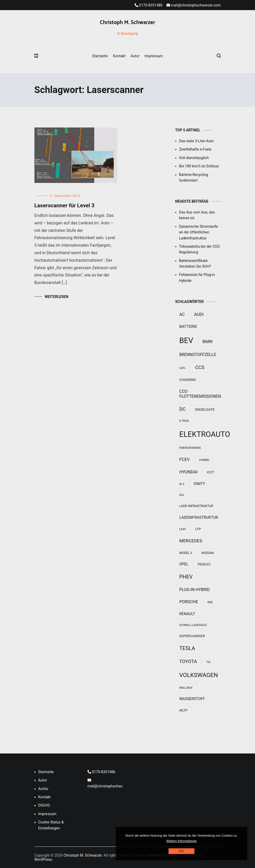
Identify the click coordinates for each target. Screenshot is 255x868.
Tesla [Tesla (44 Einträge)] (187, 648)
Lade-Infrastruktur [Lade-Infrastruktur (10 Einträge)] (196, 506)
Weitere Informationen (181, 841)
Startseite (100, 56)
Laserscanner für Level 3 (65, 205)
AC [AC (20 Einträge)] (182, 314)
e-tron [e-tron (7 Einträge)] (184, 421)
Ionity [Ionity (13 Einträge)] (199, 484)
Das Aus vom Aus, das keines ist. (197, 215)
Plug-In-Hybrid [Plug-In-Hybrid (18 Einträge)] (195, 590)
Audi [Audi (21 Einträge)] (199, 314)
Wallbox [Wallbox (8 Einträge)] (186, 688)
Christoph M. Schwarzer (127, 23)
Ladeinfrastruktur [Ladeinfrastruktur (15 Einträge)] (199, 517)
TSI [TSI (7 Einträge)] (208, 662)
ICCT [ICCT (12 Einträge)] (211, 472)
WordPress (43, 859)
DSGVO (44, 805)
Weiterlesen (57, 297)
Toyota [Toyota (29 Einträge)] (188, 661)
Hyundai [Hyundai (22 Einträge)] (188, 472)
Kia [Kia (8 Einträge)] (182, 495)
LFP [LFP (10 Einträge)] (198, 529)
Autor (135, 56)
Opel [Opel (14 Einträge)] (184, 564)
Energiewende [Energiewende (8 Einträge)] (190, 448)
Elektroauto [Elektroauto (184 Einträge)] (205, 434)
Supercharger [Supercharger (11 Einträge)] (192, 636)
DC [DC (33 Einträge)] (183, 409)
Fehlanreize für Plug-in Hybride (197, 278)
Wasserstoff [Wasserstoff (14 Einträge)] (192, 699)
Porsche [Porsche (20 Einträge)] (189, 602)
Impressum (154, 56)
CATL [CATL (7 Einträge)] (183, 368)
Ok (181, 851)
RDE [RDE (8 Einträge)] (210, 602)
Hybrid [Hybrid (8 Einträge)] (204, 460)
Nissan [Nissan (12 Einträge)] (208, 553)
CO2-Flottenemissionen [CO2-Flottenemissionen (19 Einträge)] (200, 394)
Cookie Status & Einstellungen (51, 825)
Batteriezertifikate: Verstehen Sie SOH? (195, 264)
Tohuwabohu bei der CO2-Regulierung (200, 249)
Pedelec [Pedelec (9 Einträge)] (204, 564)
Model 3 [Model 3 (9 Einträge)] (186, 553)
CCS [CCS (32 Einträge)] (200, 367)
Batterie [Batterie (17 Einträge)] (188, 326)
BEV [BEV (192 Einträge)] (186, 340)
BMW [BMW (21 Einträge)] (207, 342)
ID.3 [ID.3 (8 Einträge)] (182, 484)
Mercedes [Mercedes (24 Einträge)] (191, 541)
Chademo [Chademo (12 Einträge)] (188, 380)
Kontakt (119, 56)
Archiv (43, 789)
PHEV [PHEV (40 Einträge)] (186, 577)
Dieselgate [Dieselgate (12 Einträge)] (205, 409)
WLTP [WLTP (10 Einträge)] (184, 710)
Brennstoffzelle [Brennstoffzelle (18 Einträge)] (198, 355)
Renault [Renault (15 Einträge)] (187, 614)
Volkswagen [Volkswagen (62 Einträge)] (199, 675)
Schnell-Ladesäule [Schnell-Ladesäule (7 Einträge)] (193, 625)
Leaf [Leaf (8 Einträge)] (183, 529)
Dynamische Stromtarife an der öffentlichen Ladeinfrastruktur (199, 232)
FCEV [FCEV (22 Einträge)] (185, 459)
